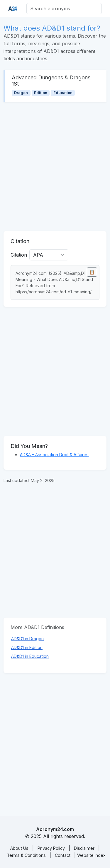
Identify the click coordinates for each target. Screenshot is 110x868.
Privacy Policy (51, 848)
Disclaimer (84, 848)
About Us (19, 848)
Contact (63, 855)
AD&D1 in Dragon (27, 639)
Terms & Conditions (26, 855)
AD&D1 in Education (30, 656)
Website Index (91, 855)
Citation (19, 255)
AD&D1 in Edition (27, 647)
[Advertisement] (55, 167)
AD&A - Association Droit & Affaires (54, 455)
